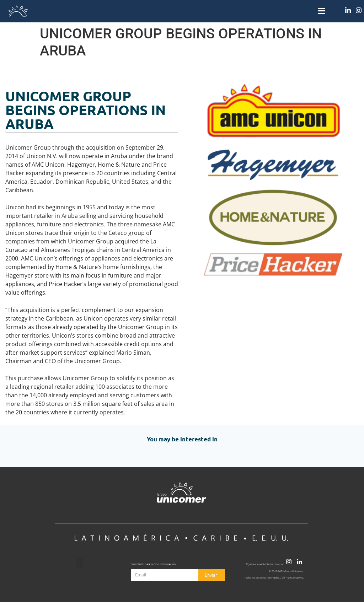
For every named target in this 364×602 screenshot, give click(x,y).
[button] (182, 11)
